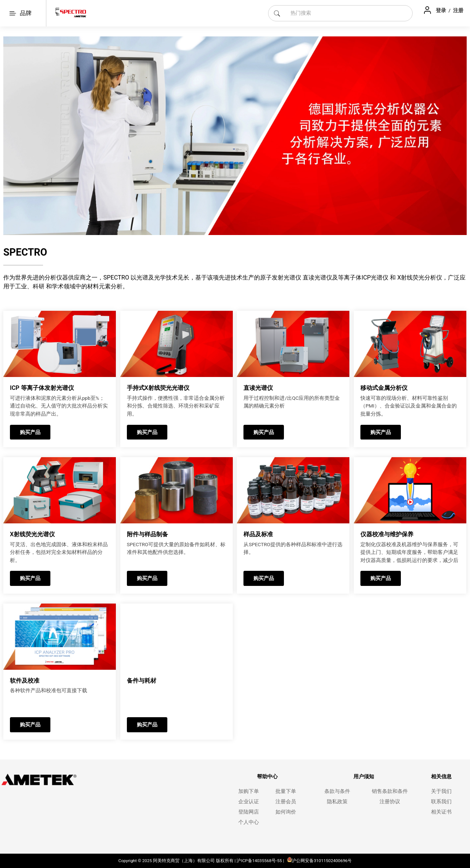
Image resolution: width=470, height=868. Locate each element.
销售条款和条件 (390, 791)
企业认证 (249, 802)
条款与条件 (337, 791)
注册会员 (286, 802)
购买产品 (30, 432)
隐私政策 (337, 802)
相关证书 (441, 812)
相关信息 (441, 777)
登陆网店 (249, 812)
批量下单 (286, 791)
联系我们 (441, 802)
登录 (441, 10)
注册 (458, 10)
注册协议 (390, 802)
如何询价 (286, 812)
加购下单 (249, 791)
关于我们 (441, 791)
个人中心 (249, 822)
